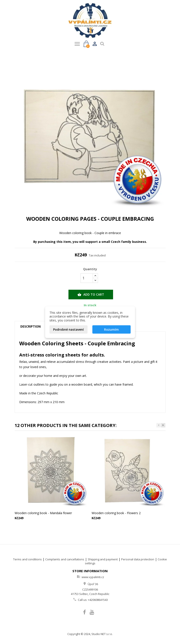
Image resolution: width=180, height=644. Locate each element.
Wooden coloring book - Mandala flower (43, 513)
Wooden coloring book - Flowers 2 (116, 513)
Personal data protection (138, 559)
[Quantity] (87, 278)
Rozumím (111, 329)
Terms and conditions (27, 559)
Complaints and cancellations (65, 559)
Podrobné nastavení (68, 329)
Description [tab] (31, 326)
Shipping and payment (103, 559)
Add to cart (91, 295)
